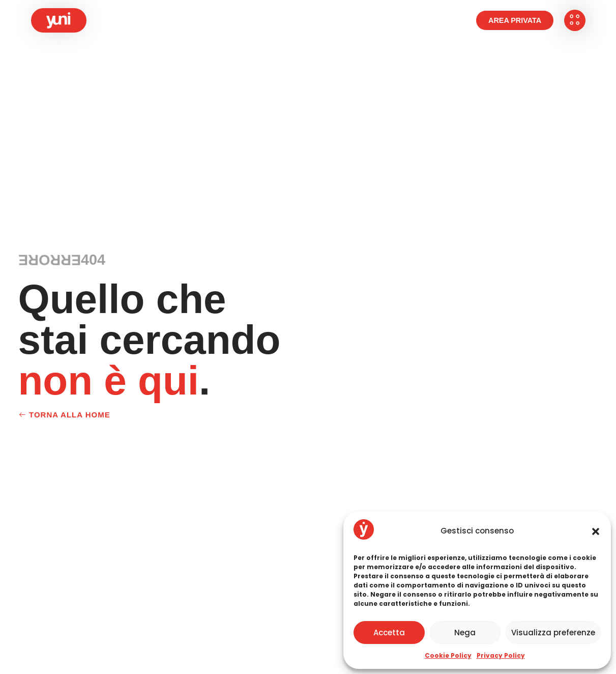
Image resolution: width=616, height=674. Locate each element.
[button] (596, 531)
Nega (465, 633)
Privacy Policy (501, 655)
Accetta (389, 633)
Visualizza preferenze (553, 633)
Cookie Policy (448, 655)
